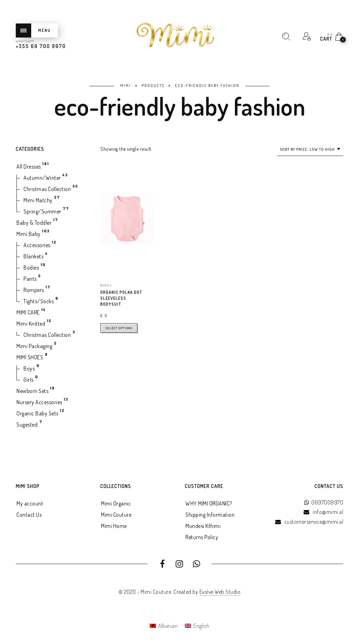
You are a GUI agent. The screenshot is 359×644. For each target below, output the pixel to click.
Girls (29, 380)
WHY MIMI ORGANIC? (209, 503)
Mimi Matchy (38, 200)
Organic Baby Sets (38, 413)
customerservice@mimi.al (314, 522)
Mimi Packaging (34, 346)
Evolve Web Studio (220, 592)
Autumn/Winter (42, 178)
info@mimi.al (328, 512)
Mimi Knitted (31, 324)
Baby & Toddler (34, 223)
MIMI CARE (28, 312)
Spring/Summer (42, 211)
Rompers (34, 290)
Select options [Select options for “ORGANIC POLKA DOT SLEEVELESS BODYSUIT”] (119, 328)
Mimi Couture (116, 515)
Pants (30, 279)
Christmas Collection (47, 189)
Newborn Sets (32, 391)
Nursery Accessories (39, 402)
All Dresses (29, 167)
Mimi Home (114, 526)
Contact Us (29, 515)
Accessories (37, 245)
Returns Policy (202, 537)
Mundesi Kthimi (203, 526)
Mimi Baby (29, 234)
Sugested (27, 425)
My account (30, 503)
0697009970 (327, 502)
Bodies (31, 267)
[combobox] (310, 150)
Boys (29, 368)
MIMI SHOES (30, 357)
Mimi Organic (116, 503)
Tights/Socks (39, 301)
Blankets (33, 256)
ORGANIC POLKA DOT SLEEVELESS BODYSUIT (121, 298)
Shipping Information (210, 515)
